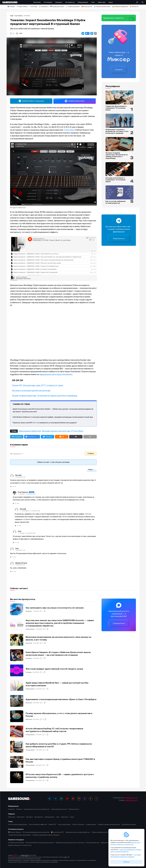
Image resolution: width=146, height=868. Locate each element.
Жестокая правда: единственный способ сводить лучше (54, 669)
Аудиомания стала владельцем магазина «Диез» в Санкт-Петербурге (61, 699)
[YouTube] (67, 799)
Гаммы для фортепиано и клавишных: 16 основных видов (116, 108)
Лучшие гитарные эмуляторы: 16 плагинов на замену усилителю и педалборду (45, 396)
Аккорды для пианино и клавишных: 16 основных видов (116, 180)
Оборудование (30, 629)
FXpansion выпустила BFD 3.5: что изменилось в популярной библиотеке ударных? (45, 423)
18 (43, 719)
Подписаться (119, 239)
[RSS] (96, 799)
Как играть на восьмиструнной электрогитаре (31, 391)
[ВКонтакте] (55, 799)
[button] (83, 33)
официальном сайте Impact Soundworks (56, 374)
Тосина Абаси (69, 130)
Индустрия (29, 643)
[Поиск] (142, 2)
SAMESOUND (25, 855)
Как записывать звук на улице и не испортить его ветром (55, 608)
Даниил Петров (21, 563)
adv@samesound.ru (132, 800)
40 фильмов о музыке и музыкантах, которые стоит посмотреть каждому (117, 131)
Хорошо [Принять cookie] (126, 862)
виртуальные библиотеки (31, 431)
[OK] (91, 799)
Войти (91, 454)
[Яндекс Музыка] (79, 799)
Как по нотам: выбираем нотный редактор (116, 202)
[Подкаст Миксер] (85, 799)
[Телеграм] (50, 799)
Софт (12, 16)
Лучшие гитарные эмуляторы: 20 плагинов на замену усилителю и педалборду (117, 156)
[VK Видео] (73, 799)
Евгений (22, 494)
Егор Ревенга (19, 16)
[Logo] (10, 2)
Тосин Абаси (78, 431)
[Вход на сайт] (138, 2)
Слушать (119, 70)
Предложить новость (113, 18)
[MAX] (61, 799)
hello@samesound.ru (131, 798)
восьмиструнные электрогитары (57, 431)
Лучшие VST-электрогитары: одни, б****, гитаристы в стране (38, 385)
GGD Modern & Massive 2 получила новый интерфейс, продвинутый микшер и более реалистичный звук (53, 417)
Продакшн (29, 611)
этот (66, 857)
